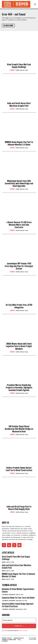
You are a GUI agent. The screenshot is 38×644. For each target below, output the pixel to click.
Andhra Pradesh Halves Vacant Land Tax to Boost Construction (19, 469)
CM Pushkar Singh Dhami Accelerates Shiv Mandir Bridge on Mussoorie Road (19, 429)
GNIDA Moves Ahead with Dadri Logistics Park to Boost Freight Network (19, 346)
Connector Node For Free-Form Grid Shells (18, 598)
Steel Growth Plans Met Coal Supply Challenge (19, 66)
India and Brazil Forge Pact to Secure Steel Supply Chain (19, 508)
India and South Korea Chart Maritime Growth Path (19, 105)
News (12, 70)
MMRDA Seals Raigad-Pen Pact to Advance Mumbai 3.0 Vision (19, 143)
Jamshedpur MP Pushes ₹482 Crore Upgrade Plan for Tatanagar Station (19, 266)
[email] (19, 620)
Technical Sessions (8, 595)
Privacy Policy (23, 630)
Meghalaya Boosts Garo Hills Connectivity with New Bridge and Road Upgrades (19, 183)
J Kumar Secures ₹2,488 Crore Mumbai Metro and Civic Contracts (19, 225)
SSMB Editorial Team (22, 70)
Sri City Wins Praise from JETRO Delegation (19, 306)
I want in (19, 626)
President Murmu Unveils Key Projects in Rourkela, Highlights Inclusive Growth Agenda (19, 388)
